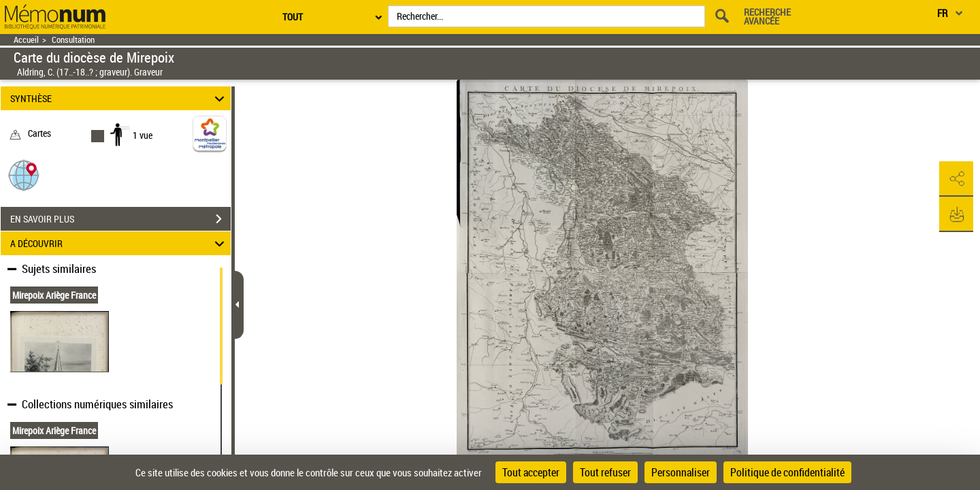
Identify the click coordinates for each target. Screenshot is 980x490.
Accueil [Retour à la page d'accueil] (26, 40)
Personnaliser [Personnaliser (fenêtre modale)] (681, 472)
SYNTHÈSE (119, 98)
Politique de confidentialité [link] (787, 472)
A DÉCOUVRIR (119, 243)
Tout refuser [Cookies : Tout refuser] (605, 472)
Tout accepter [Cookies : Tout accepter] (531, 472)
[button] (24, 175)
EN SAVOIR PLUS (120, 219)
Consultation (73, 40)
